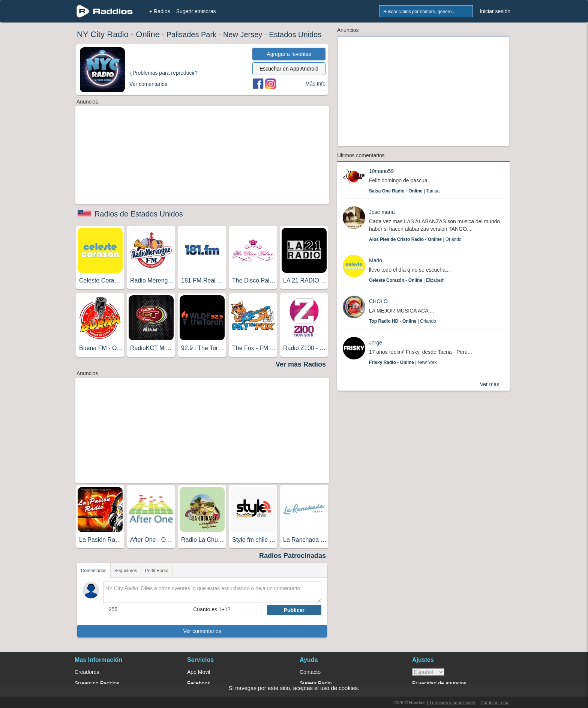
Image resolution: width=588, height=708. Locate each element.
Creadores (87, 672)
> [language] (428, 672)
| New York (403, 362)
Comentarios (94, 571)
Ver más (490, 384)
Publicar (294, 610)
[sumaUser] (248, 610)
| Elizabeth (407, 280)
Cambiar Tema (495, 703)
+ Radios (160, 11)
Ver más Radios (301, 364)
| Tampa (404, 191)
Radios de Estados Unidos (139, 214)
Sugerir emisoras (196, 11)
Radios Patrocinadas (292, 556)
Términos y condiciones (453, 703)
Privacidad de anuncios (439, 683)
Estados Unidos (295, 35)
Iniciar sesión (495, 11)
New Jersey (243, 35)
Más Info (315, 84)
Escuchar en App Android (289, 69)
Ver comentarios (202, 631)
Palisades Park (191, 35)
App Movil (199, 672)
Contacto (310, 672)
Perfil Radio (157, 571)
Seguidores (126, 571)
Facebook (199, 683)
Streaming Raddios (97, 683)
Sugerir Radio (316, 683)
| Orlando (415, 239)
